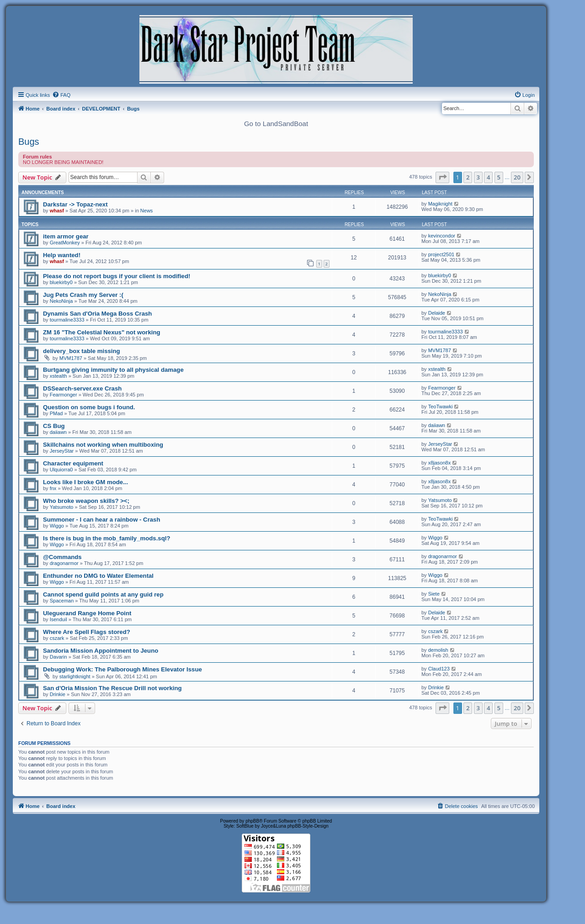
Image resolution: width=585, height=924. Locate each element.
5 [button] (499, 177)
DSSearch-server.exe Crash (82, 388)
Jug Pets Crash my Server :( (83, 295)
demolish (438, 650)
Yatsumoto (62, 507)
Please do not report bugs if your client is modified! (117, 276)
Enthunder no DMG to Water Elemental (98, 576)
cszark (57, 638)
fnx (53, 488)
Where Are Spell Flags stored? (87, 632)
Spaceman (62, 601)
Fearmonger (64, 395)
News (147, 211)
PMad (56, 413)
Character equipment (73, 463)
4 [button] (488, 177)
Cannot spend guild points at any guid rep (103, 594)
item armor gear (66, 236)
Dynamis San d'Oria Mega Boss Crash (97, 314)
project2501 (441, 254)
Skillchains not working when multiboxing (103, 445)
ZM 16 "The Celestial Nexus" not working (102, 332)
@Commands (62, 557)
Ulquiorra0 (61, 470)
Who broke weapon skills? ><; (86, 501)
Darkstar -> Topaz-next (75, 204)
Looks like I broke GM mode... (85, 482)
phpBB (252, 821)
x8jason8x (440, 463)
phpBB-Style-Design (308, 826)
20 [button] (517, 177)
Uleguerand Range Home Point (87, 613)
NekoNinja (61, 301)
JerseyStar (62, 451)
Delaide (437, 313)
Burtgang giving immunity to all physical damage (113, 370)
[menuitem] (61, 95)
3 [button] (478, 177)
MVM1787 (71, 358)
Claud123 (439, 669)
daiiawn (58, 432)
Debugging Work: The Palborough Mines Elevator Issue (122, 669)
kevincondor (442, 236)
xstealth (58, 376)
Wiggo (57, 526)
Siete (434, 594)
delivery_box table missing (82, 351)
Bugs (29, 142)
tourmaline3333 (67, 320)
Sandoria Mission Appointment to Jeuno (101, 651)
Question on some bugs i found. (89, 407)
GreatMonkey (65, 243)
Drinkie (58, 694)
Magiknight (440, 204)
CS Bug (54, 426)
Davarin (58, 657)
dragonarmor (64, 563)
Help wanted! (62, 255)
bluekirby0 (61, 282)
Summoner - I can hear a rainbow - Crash (102, 520)
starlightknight (75, 676)
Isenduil (58, 619)
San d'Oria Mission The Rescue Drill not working (112, 688)
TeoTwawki (441, 407)
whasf (57, 211)
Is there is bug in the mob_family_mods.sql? (106, 538)
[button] (442, 177)
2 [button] (468, 177)
